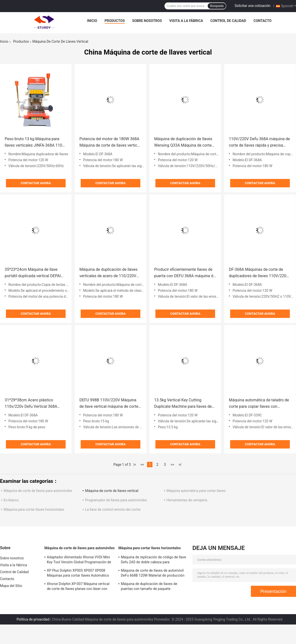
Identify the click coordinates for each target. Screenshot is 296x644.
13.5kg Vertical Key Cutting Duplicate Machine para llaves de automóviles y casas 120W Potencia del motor (183, 404)
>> (172, 465)
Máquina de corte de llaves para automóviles (38, 491)
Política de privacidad (33, 619)
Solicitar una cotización (252, 6)
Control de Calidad (228, 21)
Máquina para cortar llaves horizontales (34, 509)
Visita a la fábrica (186, 21)
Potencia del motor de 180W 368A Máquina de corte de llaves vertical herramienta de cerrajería (110, 143)
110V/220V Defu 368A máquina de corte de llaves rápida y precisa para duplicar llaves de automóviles (260, 143)
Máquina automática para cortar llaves (196, 491)
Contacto (263, 21)
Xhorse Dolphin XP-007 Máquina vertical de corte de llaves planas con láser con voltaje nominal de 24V (78, 587)
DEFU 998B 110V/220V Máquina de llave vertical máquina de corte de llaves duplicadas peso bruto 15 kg (110, 404)
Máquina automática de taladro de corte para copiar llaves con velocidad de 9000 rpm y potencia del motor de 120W (259, 404)
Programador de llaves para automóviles (116, 500)
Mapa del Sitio (11, 586)
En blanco (11, 500)
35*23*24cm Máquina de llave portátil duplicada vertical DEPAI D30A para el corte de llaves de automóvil (33, 273)
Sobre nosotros (147, 21)
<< (142, 465)
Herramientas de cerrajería (187, 500)
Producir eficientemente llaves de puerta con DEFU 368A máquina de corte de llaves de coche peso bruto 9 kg (185, 273)
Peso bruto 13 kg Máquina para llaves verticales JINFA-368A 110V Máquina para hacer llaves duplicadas (35, 143)
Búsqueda (217, 6)
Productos (115, 21)
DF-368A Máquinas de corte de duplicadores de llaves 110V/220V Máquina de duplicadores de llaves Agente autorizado (259, 273)
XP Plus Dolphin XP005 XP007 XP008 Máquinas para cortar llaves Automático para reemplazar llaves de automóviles (78, 574)
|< (135, 465)
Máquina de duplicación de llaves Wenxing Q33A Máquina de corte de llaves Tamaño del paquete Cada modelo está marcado (185, 143)
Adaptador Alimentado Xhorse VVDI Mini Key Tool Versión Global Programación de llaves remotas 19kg (79, 560)
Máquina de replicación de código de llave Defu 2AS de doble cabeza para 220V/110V (153, 560)
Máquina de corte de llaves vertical (112, 491)
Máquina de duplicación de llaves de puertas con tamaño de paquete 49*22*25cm (149, 587)
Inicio (92, 21)
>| (180, 465)
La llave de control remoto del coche (113, 509)
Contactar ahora (36, 183)
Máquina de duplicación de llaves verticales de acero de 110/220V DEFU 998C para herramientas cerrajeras (109, 273)
